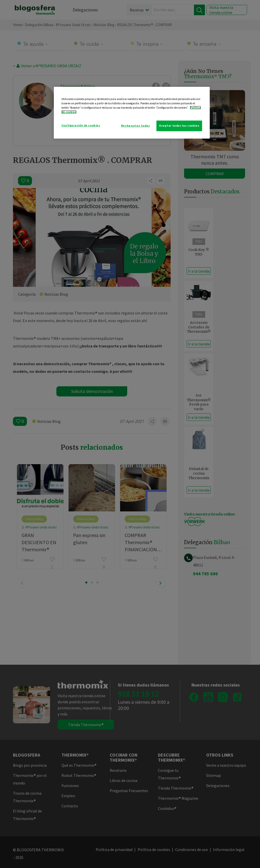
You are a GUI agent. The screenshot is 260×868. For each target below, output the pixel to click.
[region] (132, 113)
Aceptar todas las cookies (179, 126)
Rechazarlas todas (136, 126)
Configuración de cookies (81, 125)
